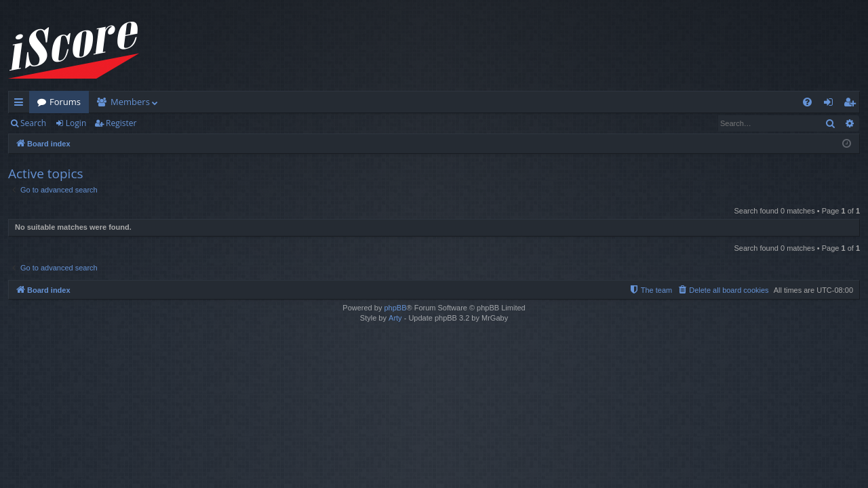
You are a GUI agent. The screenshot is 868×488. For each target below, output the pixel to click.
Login (76, 123)
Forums (65, 102)
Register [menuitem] (852, 104)
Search (33, 123)
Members (130, 102)
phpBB (395, 308)
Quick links (21, 104)
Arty (395, 318)
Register (121, 123)
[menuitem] (807, 102)
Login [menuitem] (831, 104)
